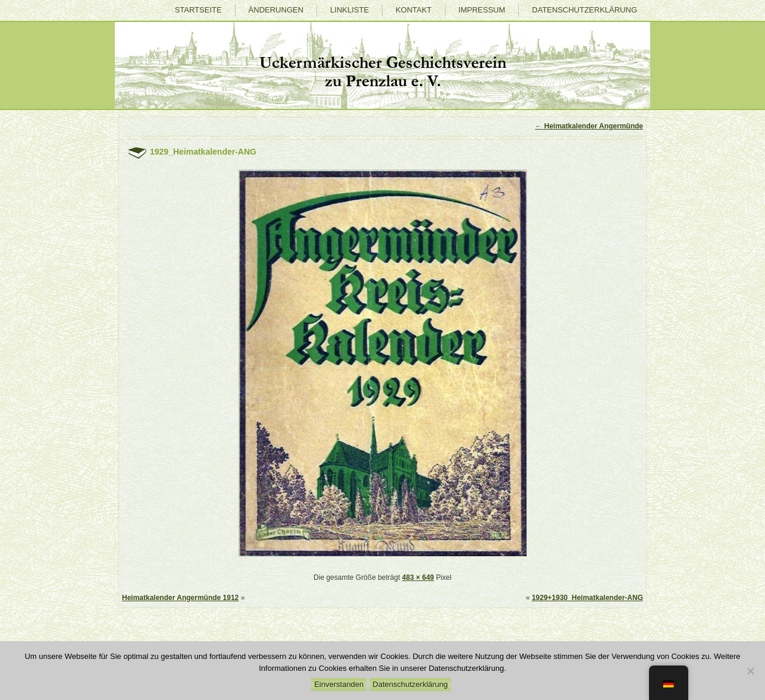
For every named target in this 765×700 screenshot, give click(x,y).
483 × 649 (418, 577)
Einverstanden (339, 684)
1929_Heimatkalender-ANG (203, 152)
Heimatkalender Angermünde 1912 (180, 598)
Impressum (482, 10)
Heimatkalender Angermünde (589, 126)
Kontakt (413, 10)
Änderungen (276, 10)
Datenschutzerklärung (584, 10)
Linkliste (349, 10)
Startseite (198, 10)
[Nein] (750, 671)
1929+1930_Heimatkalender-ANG (587, 598)
